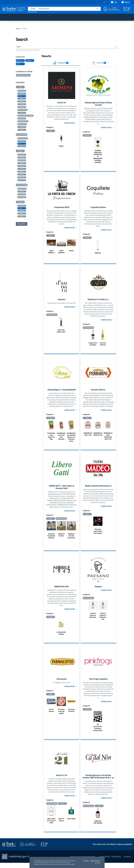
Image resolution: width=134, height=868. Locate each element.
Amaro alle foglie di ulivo (61, 332)
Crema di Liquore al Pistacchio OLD (103, 618)
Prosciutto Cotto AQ (71, 713)
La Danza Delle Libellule (61, 635)
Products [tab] (99, 63)
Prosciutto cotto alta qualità (61, 714)
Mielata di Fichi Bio (61, 536)
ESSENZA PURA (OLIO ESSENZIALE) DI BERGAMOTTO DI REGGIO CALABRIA (98, 157)
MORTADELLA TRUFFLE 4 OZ (98, 435)
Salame (61, 146)
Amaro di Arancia (61, 822)
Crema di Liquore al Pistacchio (93, 617)
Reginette (98, 254)
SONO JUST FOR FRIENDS (98, 827)
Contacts (127, 862)
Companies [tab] (61, 63)
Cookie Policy (95, 861)
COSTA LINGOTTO (61, 253)
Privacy (86, 861)
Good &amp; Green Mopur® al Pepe (51, 437)
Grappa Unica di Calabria (93, 345)
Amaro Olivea (71, 821)
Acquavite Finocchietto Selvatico (51, 537)
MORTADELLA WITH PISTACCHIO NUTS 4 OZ (108, 437)
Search (19, 47)
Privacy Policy (105, 862)
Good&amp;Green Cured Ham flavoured (61, 437)
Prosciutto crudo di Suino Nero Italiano (98, 533)
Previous (45, 247)
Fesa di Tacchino (51, 713)
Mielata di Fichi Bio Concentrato (71, 537)
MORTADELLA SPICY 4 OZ (88, 435)
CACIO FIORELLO (51, 253)
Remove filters (22, 224)
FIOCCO (71, 252)
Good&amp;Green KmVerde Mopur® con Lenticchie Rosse (71, 438)
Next (79, 247)
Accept (98, 863)
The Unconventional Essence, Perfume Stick (98, 730)
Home (18, 29)
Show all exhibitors (33, 12)
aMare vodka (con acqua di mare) (51, 823)
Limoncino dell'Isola (103, 345)
